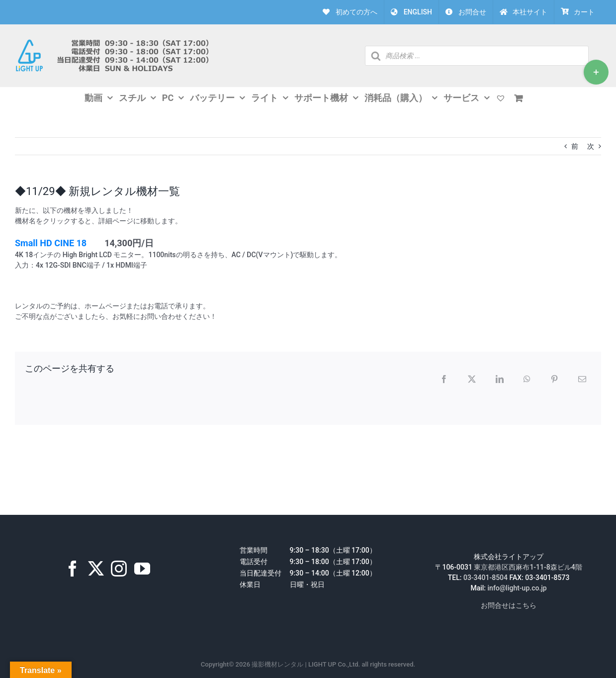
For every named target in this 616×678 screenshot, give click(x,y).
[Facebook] (73, 569)
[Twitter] (96, 569)
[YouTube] (142, 569)
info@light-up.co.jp (517, 588)
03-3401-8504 (485, 578)
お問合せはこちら (509, 605)
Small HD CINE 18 (51, 243)
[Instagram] (119, 569)
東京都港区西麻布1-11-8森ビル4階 (528, 567)
